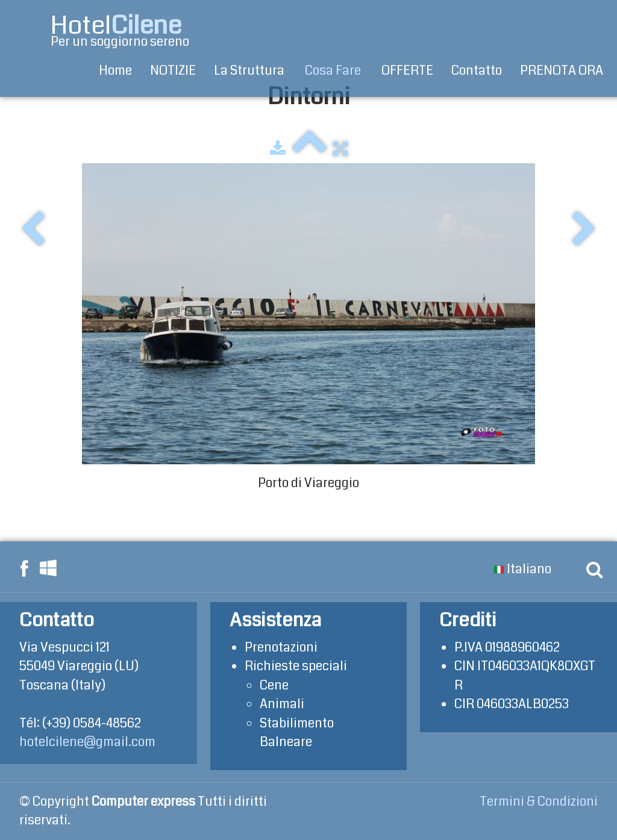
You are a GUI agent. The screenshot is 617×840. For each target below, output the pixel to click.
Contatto (477, 70)
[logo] (105, 32)
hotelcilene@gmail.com (87, 742)
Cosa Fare (334, 70)
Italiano (524, 569)
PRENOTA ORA (562, 70)
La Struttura (250, 70)
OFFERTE (407, 70)
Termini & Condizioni (539, 801)
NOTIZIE (173, 70)
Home (115, 70)
